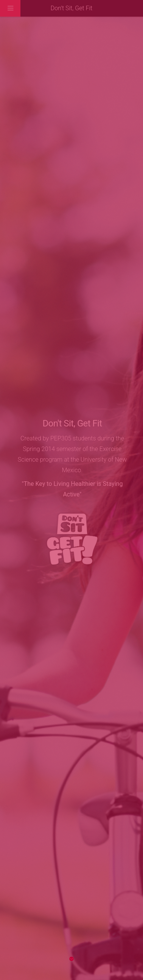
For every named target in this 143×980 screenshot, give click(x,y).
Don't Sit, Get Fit (71, 8)
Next (71, 959)
